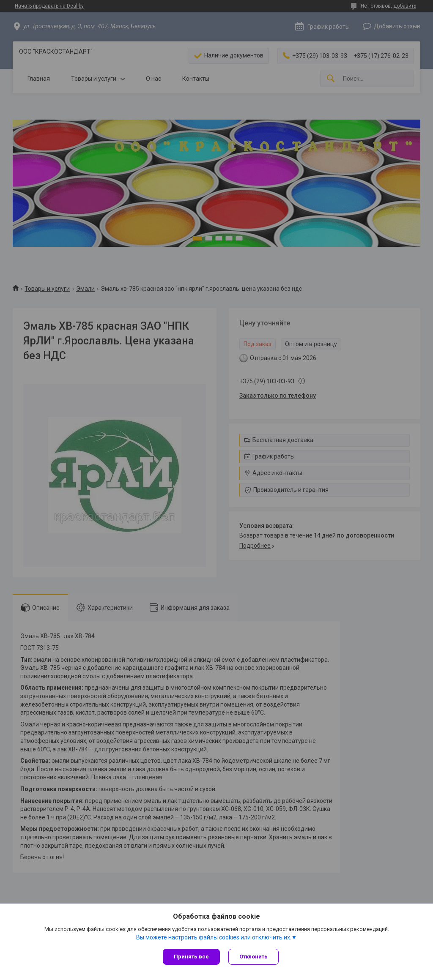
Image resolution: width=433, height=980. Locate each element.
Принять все (191, 957)
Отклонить (253, 957)
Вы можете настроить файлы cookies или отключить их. (214, 937)
